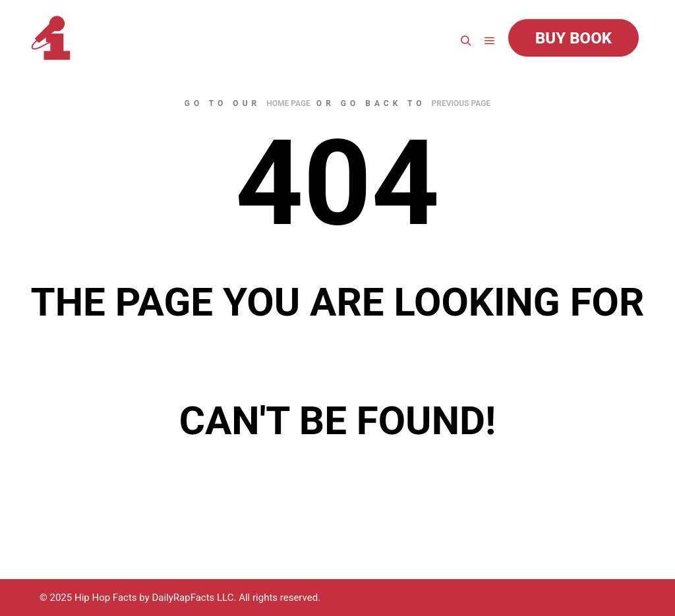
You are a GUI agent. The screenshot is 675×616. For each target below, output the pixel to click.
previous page (461, 103)
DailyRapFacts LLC (192, 598)
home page (288, 103)
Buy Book (573, 38)
